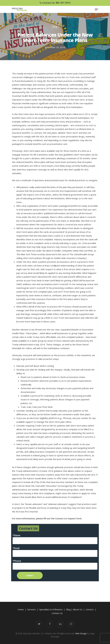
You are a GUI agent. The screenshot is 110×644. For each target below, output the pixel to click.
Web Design (81, 633)
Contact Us (57, 613)
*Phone (17, 561)
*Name (16, 535)
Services (32, 609)
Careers (90, 609)
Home (21, 609)
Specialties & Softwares (51, 609)
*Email (16, 548)
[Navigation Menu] (96, 9)
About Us (78, 609)
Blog (55, 27)
